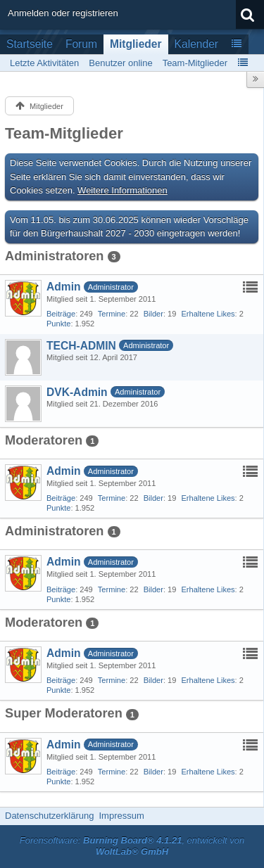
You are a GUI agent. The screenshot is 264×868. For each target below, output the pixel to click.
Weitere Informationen (122, 190)
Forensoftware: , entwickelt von (132, 846)
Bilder (153, 314)
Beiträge (61, 314)
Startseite (30, 44)
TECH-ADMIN (81, 346)
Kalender (196, 44)
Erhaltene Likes (208, 314)
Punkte (58, 324)
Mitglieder (136, 44)
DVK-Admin (77, 392)
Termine (112, 314)
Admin (64, 287)
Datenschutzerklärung (49, 816)
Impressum (121, 816)
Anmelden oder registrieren (63, 13)
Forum (81, 44)
